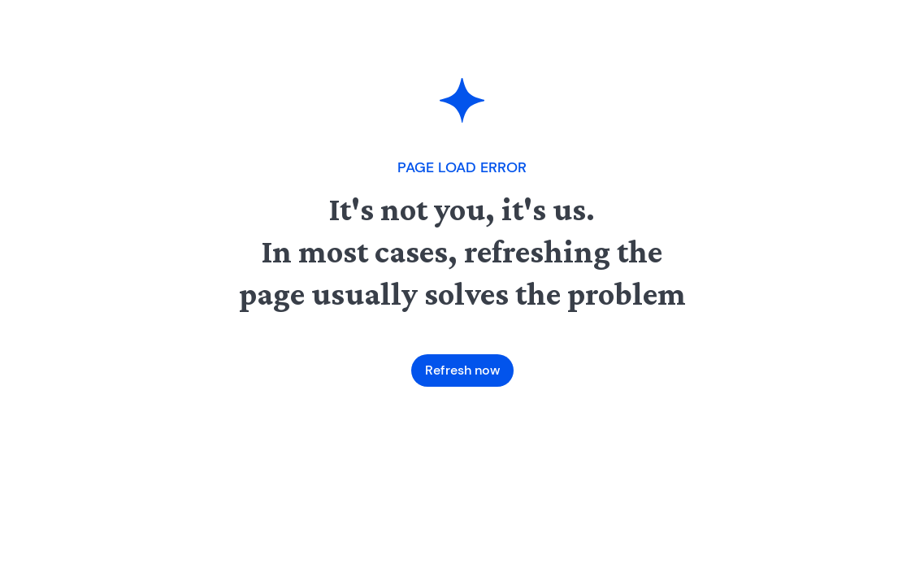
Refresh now (462, 370)
